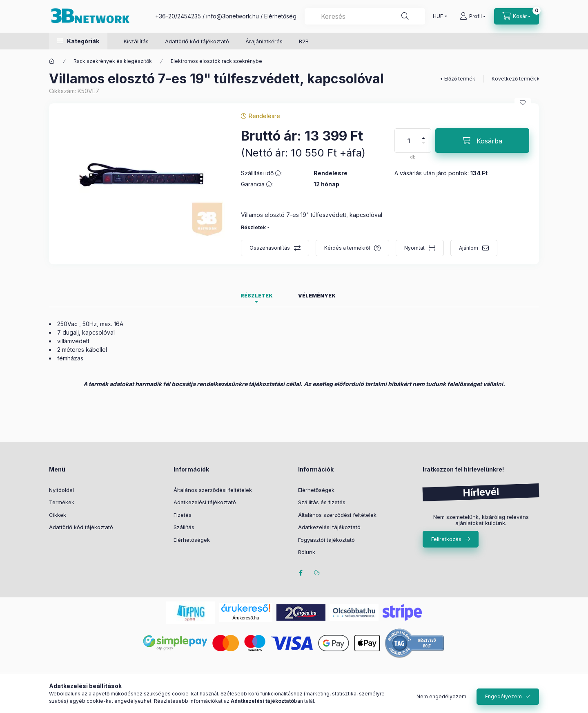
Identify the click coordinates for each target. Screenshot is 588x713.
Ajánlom (469, 248)
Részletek (253, 227)
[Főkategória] (52, 61)
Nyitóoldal (61, 490)
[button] (78, 41)
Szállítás (184, 527)
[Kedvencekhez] (523, 103)
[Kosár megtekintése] (517, 16)
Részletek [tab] (257, 296)
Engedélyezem (503, 696)
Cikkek (58, 515)
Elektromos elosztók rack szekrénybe (216, 61)
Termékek (62, 502)
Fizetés (183, 515)
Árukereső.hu (246, 618)
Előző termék (460, 79)
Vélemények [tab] (317, 296)
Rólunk (307, 552)
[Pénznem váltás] (438, 16)
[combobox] (365, 16)
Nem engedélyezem (441, 696)
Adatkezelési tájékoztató (205, 502)
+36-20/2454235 (178, 16)
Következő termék (514, 79)
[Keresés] (405, 16)
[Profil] (473, 16)
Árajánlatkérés (264, 41)
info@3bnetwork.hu (233, 16)
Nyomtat (414, 248)
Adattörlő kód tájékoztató (197, 41)
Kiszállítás (136, 41)
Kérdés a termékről (347, 248)
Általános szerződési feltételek (213, 490)
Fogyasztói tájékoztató (326, 540)
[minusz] (423, 146)
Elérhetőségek (192, 540)
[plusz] (423, 135)
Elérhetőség (280, 16)
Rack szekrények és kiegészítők (113, 61)
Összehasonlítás (270, 248)
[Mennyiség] (409, 141)
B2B (304, 41)
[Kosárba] (482, 141)
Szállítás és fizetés (322, 502)
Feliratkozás (446, 539)
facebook (301, 573)
